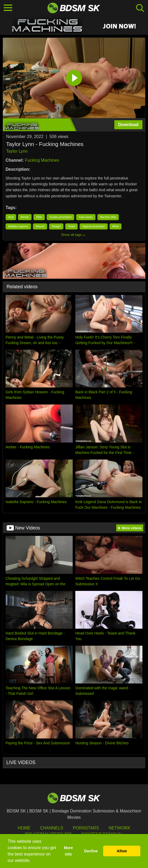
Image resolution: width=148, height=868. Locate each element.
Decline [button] (91, 851)
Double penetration (61, 217)
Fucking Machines (42, 160)
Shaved (40, 226)
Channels (52, 828)
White (116, 226)
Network (120, 828)
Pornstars (86, 828)
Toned (71, 226)
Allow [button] (122, 851)
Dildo (39, 217)
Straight (56, 226)
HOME (24, 828)
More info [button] (68, 851)
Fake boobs (86, 217)
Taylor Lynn (17, 151)
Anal (11, 217)
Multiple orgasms (18, 226)
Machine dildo (108, 217)
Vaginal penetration (93, 226)
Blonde (25, 217)
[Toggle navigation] (8, 8)
